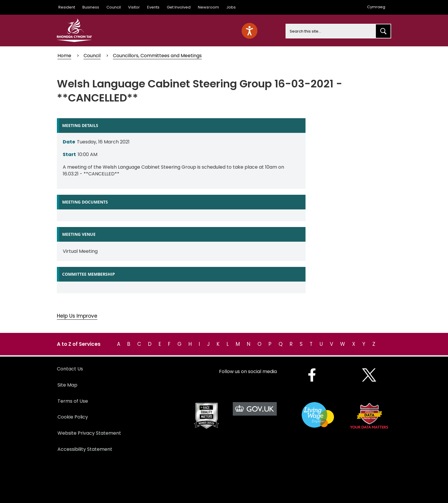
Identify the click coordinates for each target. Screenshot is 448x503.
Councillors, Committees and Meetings (157, 56)
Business (91, 7)
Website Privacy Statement (89, 433)
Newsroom (208, 7)
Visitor (134, 7)
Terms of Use (73, 401)
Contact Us (70, 369)
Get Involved (179, 7)
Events (153, 7)
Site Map (67, 385)
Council (114, 7)
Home (64, 56)
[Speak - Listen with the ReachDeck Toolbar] (250, 31)
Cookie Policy (73, 417)
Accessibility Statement (85, 449)
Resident (67, 7)
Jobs (231, 7)
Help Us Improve (77, 316)
